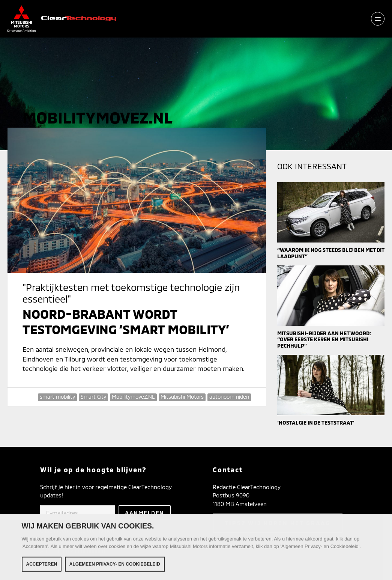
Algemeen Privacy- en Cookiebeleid (115, 566)
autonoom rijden (229, 397)
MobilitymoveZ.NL (133, 397)
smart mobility (57, 397)
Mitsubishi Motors (182, 397)
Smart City (93, 397)
